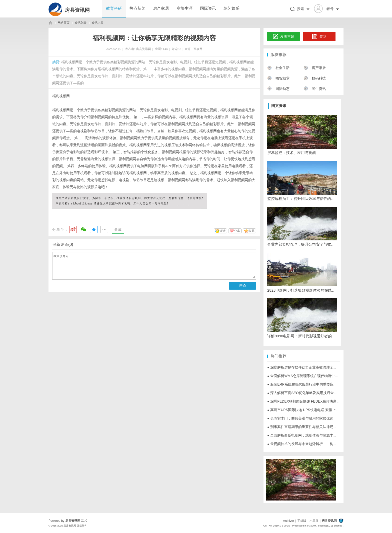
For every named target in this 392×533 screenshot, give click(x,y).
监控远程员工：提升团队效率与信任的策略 (302, 199)
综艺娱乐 (231, 8)
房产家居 (161, 8)
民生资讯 (315, 89)
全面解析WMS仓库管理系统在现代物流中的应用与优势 (311, 376)
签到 (319, 37)
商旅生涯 (184, 8)
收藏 (118, 230)
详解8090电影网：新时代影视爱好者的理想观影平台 (302, 336)
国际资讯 (208, 8)
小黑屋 (314, 521)
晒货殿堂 (278, 78)
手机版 (302, 521)
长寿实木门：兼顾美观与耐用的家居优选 (300, 418)
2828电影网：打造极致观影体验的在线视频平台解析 (302, 290)
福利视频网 (61, 96)
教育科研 (114, 8)
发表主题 (284, 37)
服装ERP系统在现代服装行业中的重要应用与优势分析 (311, 384)
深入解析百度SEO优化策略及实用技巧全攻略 (304, 393)
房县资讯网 (77, 10)
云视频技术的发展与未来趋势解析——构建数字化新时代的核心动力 (321, 444)
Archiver (288, 521)
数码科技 (315, 78)
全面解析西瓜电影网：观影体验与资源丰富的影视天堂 (311, 435)
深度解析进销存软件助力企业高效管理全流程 (304, 367)
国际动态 (278, 89)
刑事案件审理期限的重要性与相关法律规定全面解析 (309, 427)
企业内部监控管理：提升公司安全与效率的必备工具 (302, 244)
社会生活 (278, 68)
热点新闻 (137, 8)
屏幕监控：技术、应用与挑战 (292, 153)
